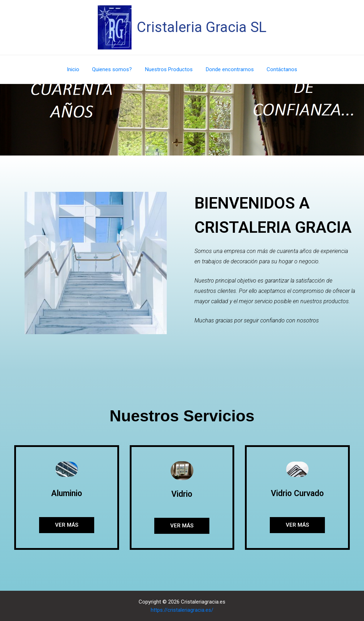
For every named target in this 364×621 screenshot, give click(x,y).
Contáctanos (277, 69)
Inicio (78, 69)
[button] (67, 525)
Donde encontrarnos (227, 69)
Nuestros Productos (169, 69)
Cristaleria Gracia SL (202, 27)
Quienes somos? (114, 69)
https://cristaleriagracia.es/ (182, 610)
